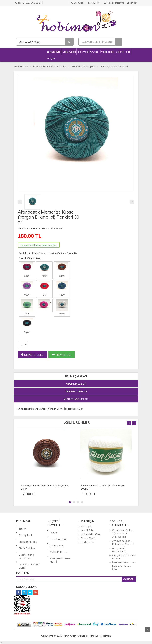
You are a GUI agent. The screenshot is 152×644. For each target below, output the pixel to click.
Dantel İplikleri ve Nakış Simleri (50, 66)
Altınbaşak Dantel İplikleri (114, 66)
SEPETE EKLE (32, 355)
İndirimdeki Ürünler (88, 52)
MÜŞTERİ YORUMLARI (76, 399)
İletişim (132, 3)
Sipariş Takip (123, 52)
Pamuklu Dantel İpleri (83, 66)
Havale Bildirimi (114, 3)
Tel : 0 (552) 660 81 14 (28, 3)
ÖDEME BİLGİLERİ (76, 384)
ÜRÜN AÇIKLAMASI (76, 376)
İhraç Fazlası (107, 52)
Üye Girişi (77, 3)
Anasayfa (54, 52)
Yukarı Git (148, 630)
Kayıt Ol (94, 3)
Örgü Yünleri (69, 52)
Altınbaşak (56, 229)
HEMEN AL (61, 355)
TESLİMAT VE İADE (76, 391)
